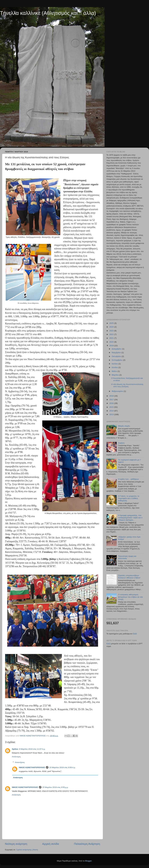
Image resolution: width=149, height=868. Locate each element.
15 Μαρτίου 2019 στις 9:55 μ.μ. (55, 787)
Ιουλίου (115, 364)
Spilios (15, 749)
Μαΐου (115, 371)
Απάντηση (16, 757)
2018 (112, 396)
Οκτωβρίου (117, 356)
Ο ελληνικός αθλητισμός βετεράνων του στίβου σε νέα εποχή (130, 597)
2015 (112, 407)
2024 (112, 327)
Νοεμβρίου (117, 353)
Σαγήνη (121, 443)
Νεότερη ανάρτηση (16, 844)
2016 (112, 403)
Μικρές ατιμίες (124, 426)
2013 (112, 414)
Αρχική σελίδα (51, 844)
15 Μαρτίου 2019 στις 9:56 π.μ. (62, 767)
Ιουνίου (115, 367)
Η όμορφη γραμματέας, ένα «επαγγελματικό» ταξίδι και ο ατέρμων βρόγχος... (130, 518)
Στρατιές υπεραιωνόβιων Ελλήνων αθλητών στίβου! (129, 577)
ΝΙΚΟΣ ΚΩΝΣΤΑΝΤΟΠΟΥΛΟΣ (32, 767)
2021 (112, 338)
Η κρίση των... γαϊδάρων (128, 479)
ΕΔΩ (135, 634)
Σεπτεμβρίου (117, 360)
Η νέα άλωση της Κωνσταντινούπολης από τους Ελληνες (127, 385)
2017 (112, 400)
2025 (112, 323)
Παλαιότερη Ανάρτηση (87, 844)
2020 (112, 342)
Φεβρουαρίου (118, 391)
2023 (112, 331)
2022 (112, 334)
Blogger (88, 861)
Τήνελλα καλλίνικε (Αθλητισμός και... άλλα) (48, 13)
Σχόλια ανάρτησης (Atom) (27, 850)
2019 (112, 346)
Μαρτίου (116, 375)
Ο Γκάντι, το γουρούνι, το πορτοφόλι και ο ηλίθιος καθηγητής (129, 498)
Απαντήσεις (20, 762)
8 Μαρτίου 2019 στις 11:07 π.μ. (32, 749)
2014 (112, 411)
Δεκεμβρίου (117, 349)
